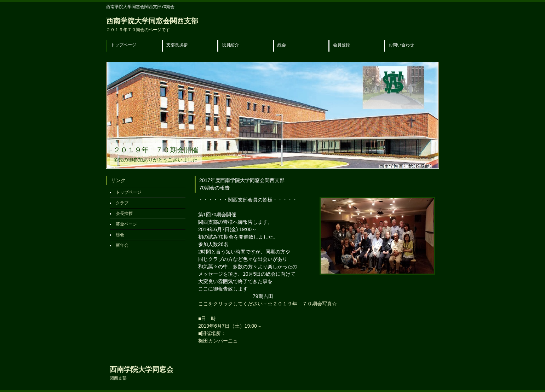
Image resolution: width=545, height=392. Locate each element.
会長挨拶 (124, 213)
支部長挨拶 (177, 45)
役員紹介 (230, 45)
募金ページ (126, 224)
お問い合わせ (401, 45)
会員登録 (342, 45)
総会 (282, 45)
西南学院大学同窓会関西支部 (152, 25)
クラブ (122, 203)
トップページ (124, 45)
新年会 (122, 245)
